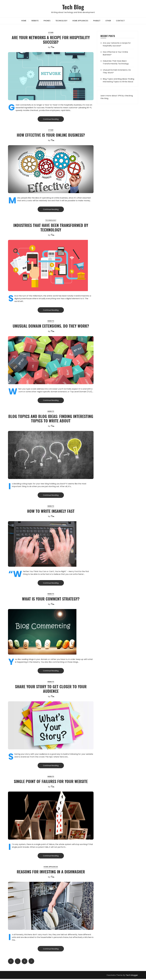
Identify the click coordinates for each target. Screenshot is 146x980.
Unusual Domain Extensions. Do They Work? (51, 326)
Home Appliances (80, 21)
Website (35, 21)
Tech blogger (132, 976)
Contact (120, 21)
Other (108, 21)
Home (24, 21)
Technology (61, 21)
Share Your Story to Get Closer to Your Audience (51, 689)
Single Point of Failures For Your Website (51, 782)
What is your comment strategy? (51, 599)
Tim (52, 47)
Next (31, 962)
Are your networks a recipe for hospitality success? (51, 40)
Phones (47, 21)
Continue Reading (51, 119)
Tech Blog (73, 7)
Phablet (97, 21)
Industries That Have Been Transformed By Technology (51, 228)
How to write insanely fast (51, 511)
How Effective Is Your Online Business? (51, 135)
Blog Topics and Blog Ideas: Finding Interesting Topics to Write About (51, 419)
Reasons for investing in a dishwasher (51, 872)
